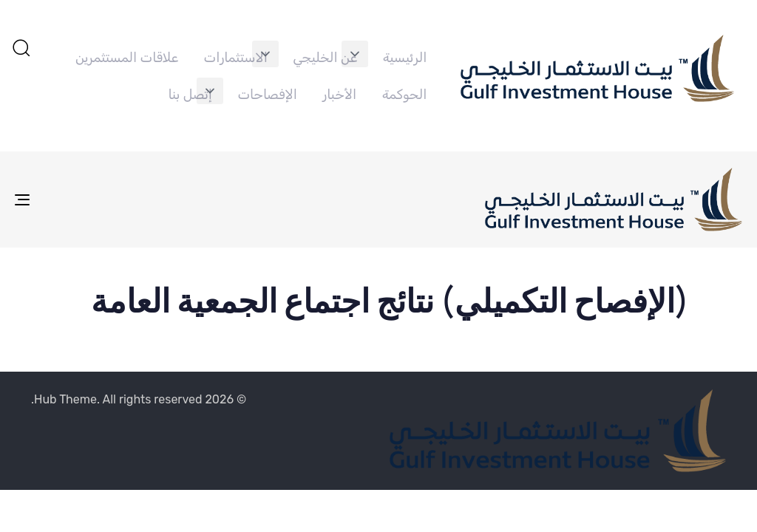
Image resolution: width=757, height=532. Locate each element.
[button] (355, 54)
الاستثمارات (236, 58)
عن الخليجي (325, 58)
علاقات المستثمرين (127, 58)
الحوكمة (405, 95)
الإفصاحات (267, 95)
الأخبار (339, 95)
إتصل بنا (190, 95)
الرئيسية (405, 58)
